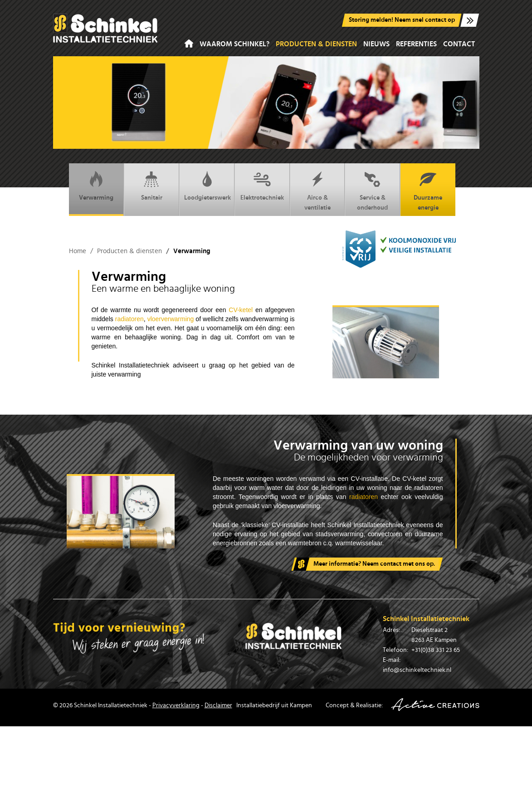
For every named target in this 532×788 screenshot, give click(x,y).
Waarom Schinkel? (234, 44)
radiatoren (129, 319)
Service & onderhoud (372, 191)
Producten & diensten (316, 44)
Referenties (416, 44)
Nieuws (376, 44)
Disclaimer (218, 705)
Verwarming (96, 186)
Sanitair (152, 186)
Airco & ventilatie (317, 191)
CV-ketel (242, 310)
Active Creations (435, 705)
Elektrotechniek (262, 186)
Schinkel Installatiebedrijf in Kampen (105, 28)
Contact (459, 44)
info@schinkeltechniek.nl (417, 670)
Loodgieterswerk (207, 186)
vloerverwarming (171, 319)
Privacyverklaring (176, 705)
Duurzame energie (428, 191)
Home (189, 44)
